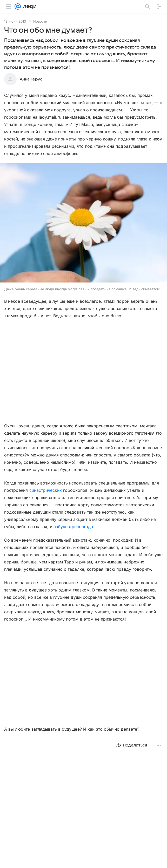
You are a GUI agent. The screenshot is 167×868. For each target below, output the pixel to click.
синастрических (46, 490)
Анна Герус (31, 79)
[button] (84, 223)
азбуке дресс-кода (73, 527)
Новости (40, 21)
